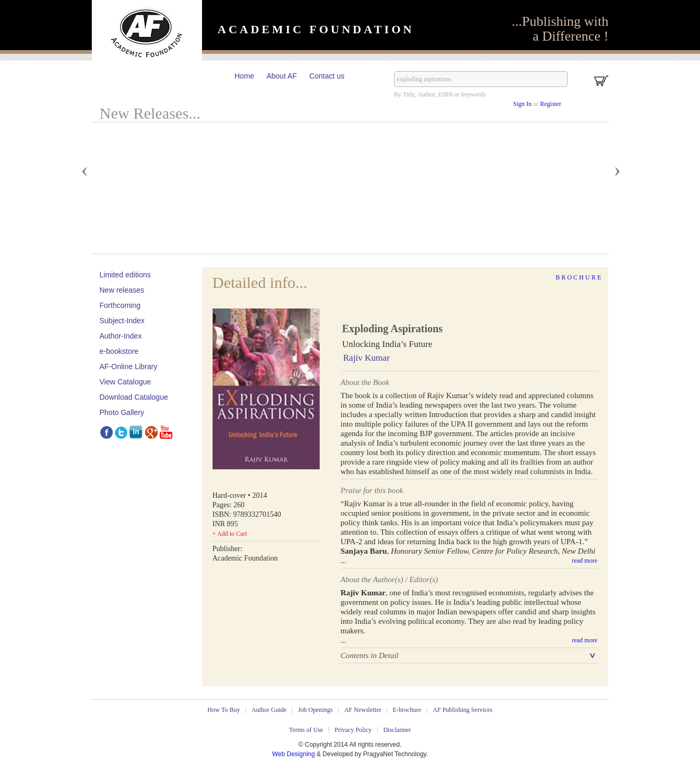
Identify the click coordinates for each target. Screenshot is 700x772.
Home (244, 76)
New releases (122, 290)
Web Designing (295, 754)
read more (584, 561)
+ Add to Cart (230, 534)
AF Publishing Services (462, 710)
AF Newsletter (362, 710)
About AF (282, 76)
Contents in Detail (370, 655)
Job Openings (315, 710)
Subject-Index (122, 321)
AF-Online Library (129, 366)
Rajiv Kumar (367, 358)
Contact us (327, 76)
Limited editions (125, 275)
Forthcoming (120, 305)
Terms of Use (306, 730)
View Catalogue (126, 382)
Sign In (522, 104)
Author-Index (121, 336)
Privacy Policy (353, 730)
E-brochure (407, 710)
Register (550, 104)
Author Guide (269, 710)
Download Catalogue (134, 397)
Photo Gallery (122, 412)
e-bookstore (119, 351)
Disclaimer (397, 730)
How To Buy (224, 710)
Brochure (579, 277)
